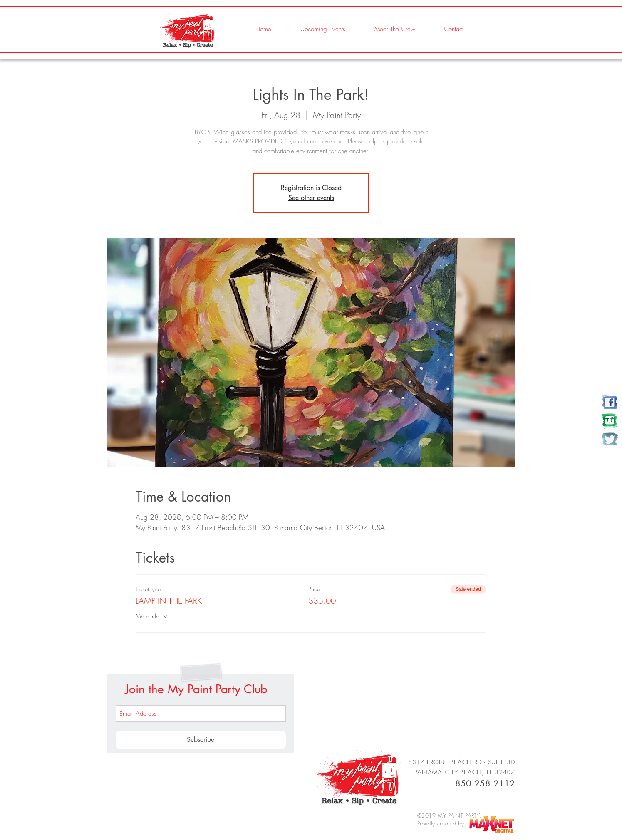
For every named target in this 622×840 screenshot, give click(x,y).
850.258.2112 (485, 783)
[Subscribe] (201, 740)
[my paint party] (610, 402)
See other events (311, 198)
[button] (387, 29)
